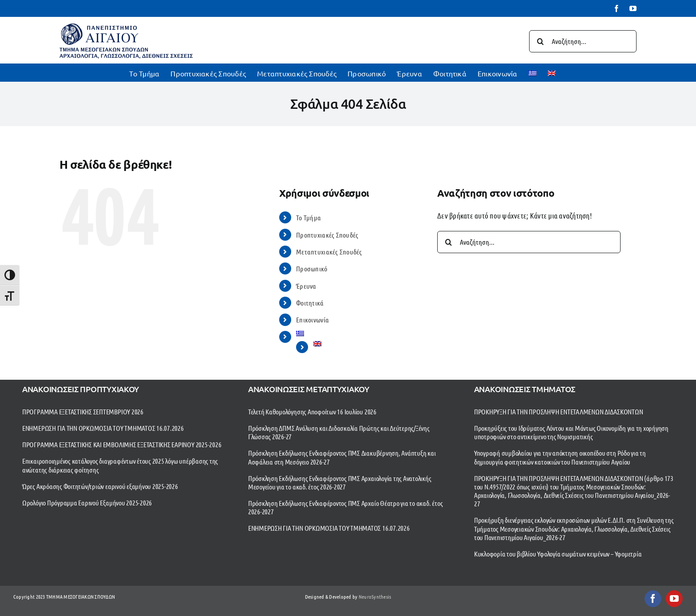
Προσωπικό (312, 268)
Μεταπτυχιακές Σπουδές (329, 252)
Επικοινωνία (312, 320)
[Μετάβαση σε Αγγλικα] (552, 72)
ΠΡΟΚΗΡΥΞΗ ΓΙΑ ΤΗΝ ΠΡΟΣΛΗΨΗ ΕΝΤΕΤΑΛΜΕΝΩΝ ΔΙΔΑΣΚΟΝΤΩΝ (559, 411)
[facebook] (653, 599)
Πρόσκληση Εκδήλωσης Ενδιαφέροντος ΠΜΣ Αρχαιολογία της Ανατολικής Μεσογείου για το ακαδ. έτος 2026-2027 (340, 482)
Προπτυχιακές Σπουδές (327, 235)
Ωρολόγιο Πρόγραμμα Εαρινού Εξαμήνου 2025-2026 (87, 503)
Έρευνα (306, 286)
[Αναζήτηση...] (583, 41)
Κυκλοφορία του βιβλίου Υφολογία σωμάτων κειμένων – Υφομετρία (558, 554)
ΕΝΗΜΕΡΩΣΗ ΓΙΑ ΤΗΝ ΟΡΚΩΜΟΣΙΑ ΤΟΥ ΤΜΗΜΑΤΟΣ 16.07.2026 (103, 428)
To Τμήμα (308, 217)
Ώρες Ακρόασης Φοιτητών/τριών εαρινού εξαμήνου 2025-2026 (100, 486)
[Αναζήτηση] (540, 41)
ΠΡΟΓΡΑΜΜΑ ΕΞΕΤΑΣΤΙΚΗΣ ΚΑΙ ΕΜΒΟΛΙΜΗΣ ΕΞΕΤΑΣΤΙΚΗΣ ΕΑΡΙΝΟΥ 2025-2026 (122, 444)
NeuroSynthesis (375, 596)
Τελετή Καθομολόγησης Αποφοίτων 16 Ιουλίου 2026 (312, 411)
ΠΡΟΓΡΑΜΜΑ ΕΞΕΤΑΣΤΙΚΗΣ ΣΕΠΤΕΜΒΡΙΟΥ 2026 (83, 411)
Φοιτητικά (310, 303)
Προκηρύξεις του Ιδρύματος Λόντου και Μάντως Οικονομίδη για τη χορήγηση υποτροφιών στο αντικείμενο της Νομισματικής (571, 432)
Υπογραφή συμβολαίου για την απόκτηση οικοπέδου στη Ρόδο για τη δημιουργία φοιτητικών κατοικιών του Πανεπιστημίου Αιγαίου (560, 457)
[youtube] (674, 599)
